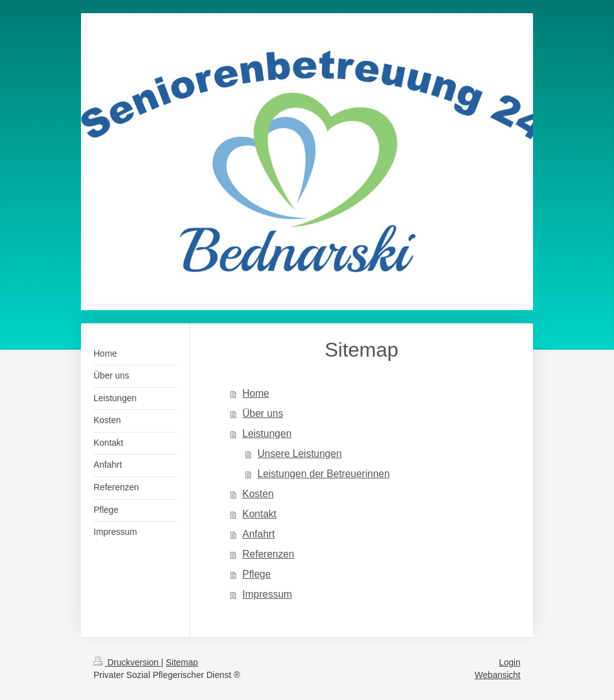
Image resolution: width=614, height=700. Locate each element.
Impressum (267, 594)
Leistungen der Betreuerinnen (324, 474)
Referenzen (268, 554)
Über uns (263, 413)
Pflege (256, 574)
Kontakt (259, 514)
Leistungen (267, 433)
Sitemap (182, 662)
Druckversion (127, 662)
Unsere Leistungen (299, 454)
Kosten (258, 494)
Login (510, 662)
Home (256, 393)
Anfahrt (259, 534)
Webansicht (498, 675)
